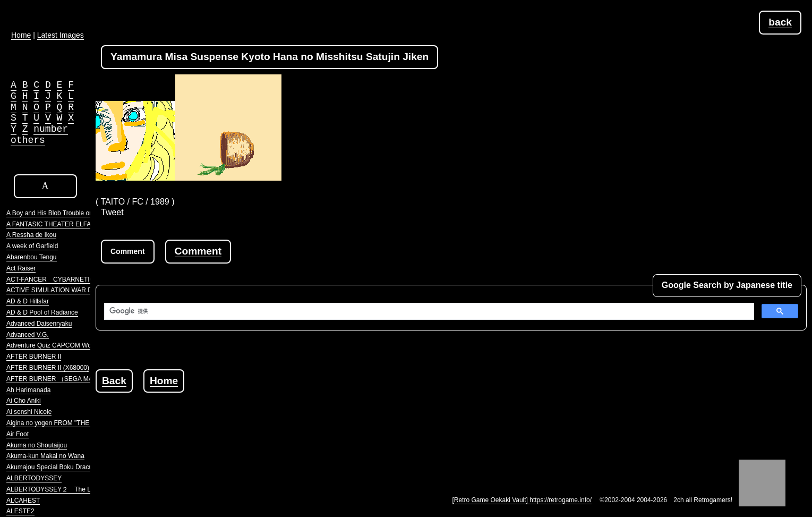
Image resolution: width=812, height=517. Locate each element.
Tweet (112, 212)
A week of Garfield (32, 246)
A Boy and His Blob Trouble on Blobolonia (65, 213)
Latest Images (61, 35)
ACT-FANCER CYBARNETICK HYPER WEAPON (79, 279)
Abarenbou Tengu (32, 257)
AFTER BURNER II (34, 357)
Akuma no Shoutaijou (37, 445)
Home (164, 381)
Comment (198, 251)
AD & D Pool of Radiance (42, 312)
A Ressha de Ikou (31, 235)
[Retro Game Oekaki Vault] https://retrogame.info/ (522, 500)
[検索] (428, 311)
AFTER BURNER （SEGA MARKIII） (60, 379)
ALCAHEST (23, 501)
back (780, 22)
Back (114, 381)
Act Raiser (21, 268)
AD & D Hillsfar (28, 301)
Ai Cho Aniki (24, 401)
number (51, 129)
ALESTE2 (20, 511)
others (28, 140)
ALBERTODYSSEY (34, 478)
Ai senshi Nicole (29, 412)
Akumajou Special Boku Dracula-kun (58, 467)
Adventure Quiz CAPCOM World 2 (55, 345)
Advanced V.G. (28, 335)
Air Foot (18, 434)
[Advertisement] (289, 417)
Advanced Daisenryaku (39, 324)
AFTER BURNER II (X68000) (48, 368)
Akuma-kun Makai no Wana (45, 456)
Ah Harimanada (28, 390)
